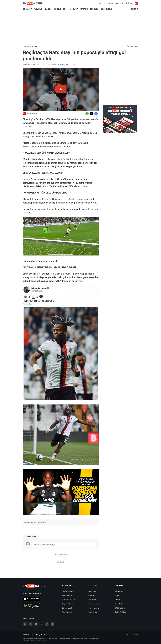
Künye (117, 596)
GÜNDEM (48, 9)
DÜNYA (76, 9)
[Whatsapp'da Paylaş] (87, 114)
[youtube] (36, 624)
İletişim (117, 600)
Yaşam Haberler (68, 604)
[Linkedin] (25, 624)
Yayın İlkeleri (119, 604)
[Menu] (135, 9)
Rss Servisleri (93, 612)
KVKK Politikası (120, 608)
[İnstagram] (47, 624)
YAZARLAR (38, 9)
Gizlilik (136, 635)
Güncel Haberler (68, 592)
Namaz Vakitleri (94, 604)
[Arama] (98, 3)
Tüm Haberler (67, 612)
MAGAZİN (84, 9)
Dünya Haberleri (68, 608)
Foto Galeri (92, 592)
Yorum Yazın (31, 537)
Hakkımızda (119, 592)
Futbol (35, 46)
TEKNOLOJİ (94, 9)
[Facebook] (52, 624)
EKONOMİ (57, 9)
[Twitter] (41, 624)
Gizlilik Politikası (120, 612)
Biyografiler (92, 600)
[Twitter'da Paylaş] (92, 114)
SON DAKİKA (27, 9)
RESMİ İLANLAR (107, 9)
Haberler (26, 46)
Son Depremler (94, 608)
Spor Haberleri (67, 596)
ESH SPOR (67, 9)
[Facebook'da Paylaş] (96, 114)
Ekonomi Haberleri (69, 600)
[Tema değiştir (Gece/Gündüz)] (119, 3)
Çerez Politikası (127, 635)
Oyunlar (91, 596)
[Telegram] (31, 624)
